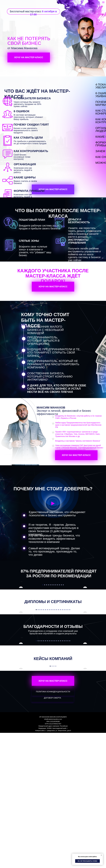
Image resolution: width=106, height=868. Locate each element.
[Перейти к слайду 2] (45, 619)
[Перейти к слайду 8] (56, 619)
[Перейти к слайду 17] (66, 677)
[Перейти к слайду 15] (62, 677)
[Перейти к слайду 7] (54, 619)
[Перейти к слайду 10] (60, 619)
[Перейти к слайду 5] (50, 619)
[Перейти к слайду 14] (60, 677)
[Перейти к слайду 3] (46, 619)
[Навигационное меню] (103, 2)
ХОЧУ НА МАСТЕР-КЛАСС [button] (29, 57)
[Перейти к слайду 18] (68, 677)
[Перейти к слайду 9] (58, 619)
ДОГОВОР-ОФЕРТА (52, 833)
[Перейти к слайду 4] (48, 619)
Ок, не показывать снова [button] (87, 861)
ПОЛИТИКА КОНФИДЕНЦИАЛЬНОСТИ (53, 827)
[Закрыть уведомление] (101, 855)
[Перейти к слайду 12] (63, 619)
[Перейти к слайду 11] (61, 619)
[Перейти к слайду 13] (59, 677)
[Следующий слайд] (85, 599)
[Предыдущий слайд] (21, 599)
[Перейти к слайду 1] (43, 619)
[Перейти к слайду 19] (70, 677)
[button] (53, 503)
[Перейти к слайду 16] (64, 677)
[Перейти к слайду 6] (52, 619)
